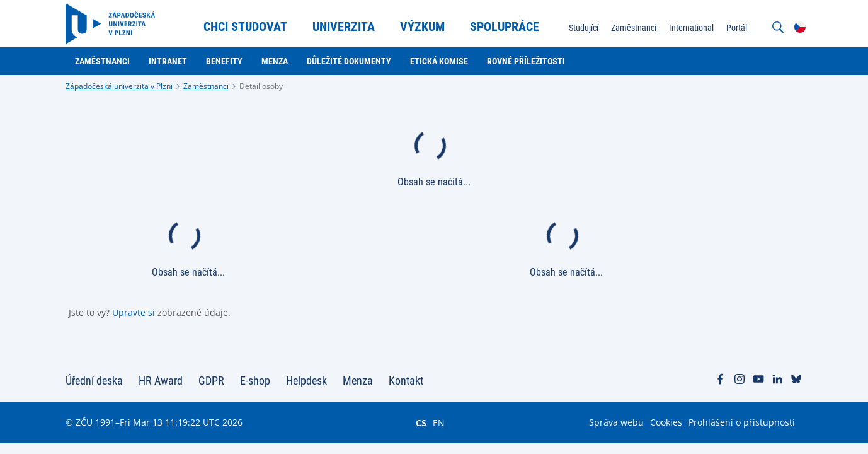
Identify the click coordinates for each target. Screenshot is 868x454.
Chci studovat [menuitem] (245, 26)
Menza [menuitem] (275, 61)
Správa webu (616, 422)
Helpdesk (306, 381)
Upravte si (134, 312)
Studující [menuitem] (584, 28)
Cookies (666, 422)
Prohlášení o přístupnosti (742, 422)
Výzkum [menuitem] (422, 26)
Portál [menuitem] (737, 28)
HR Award (161, 381)
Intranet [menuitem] (168, 61)
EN (439, 422)
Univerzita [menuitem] (344, 26)
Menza (358, 381)
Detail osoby (261, 86)
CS (421, 422)
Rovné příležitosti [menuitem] (526, 61)
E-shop (255, 381)
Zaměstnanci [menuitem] (634, 28)
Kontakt (406, 381)
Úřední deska (94, 381)
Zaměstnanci (206, 86)
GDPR (211, 381)
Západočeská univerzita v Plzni (119, 86)
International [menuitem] (691, 28)
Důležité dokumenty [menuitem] (349, 61)
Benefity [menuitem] (224, 61)
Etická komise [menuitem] (439, 61)
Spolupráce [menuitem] (505, 26)
